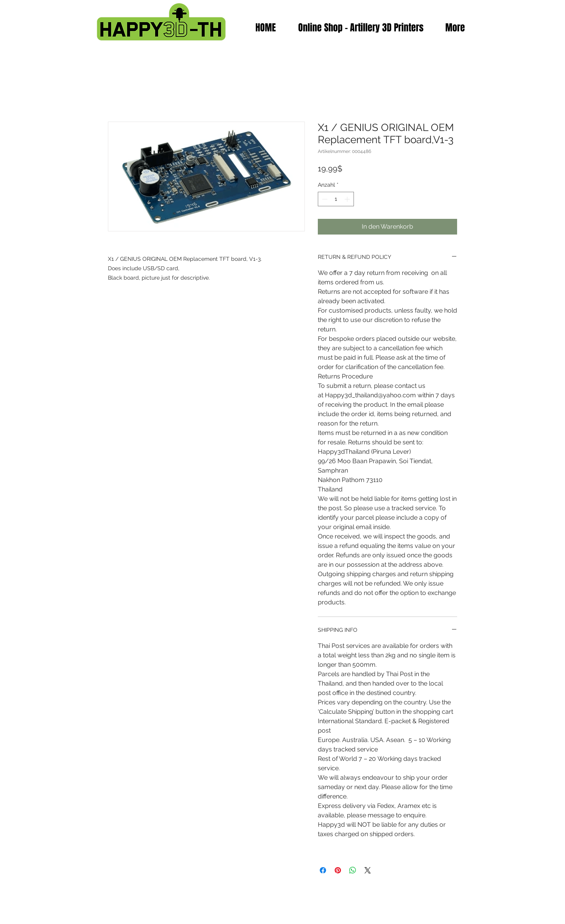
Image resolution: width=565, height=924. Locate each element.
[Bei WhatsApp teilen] (353, 870)
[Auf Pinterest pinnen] (338, 870)
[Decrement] (324, 199)
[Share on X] (368, 870)
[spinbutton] (336, 199)
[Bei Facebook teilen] (323, 870)
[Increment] (348, 199)
